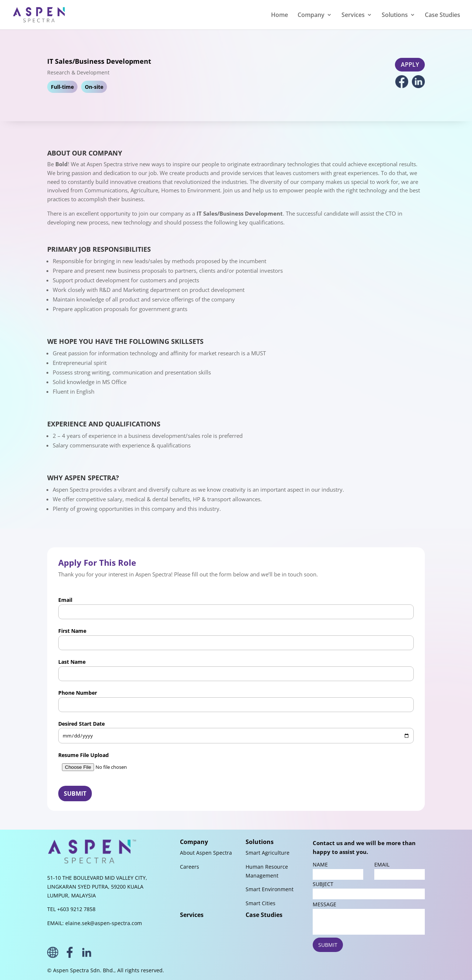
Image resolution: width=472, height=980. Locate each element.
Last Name (236, 670)
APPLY (410, 64)
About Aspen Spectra (206, 853)
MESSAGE (369, 918)
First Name (236, 639)
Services (192, 915)
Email (236, 608)
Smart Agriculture (268, 853)
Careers (190, 867)
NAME (338, 870)
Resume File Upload (236, 763)
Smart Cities (261, 903)
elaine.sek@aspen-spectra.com (104, 923)
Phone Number (236, 701)
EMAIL (400, 870)
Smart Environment (270, 889)
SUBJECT (369, 890)
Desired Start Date (236, 732)
